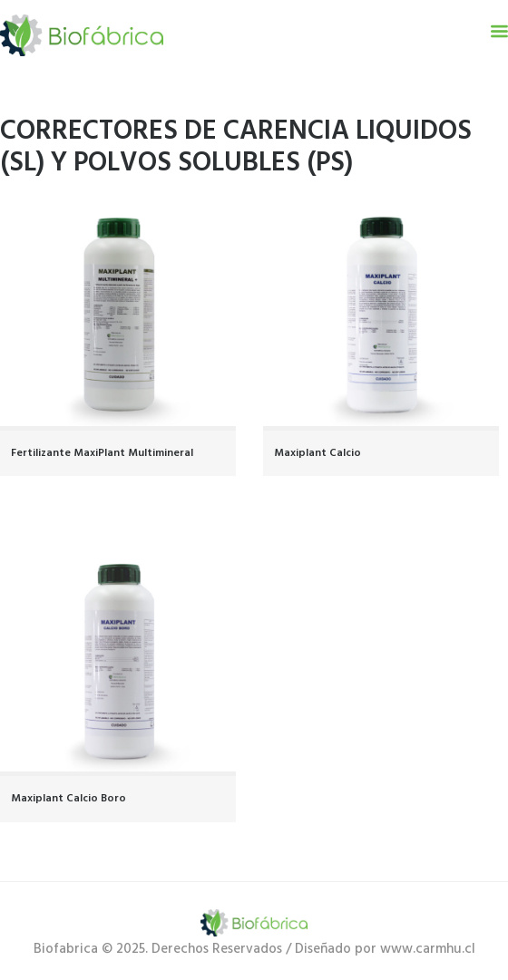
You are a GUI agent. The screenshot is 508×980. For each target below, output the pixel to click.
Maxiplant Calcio (317, 453)
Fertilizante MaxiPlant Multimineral (102, 453)
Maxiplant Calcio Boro (68, 799)
